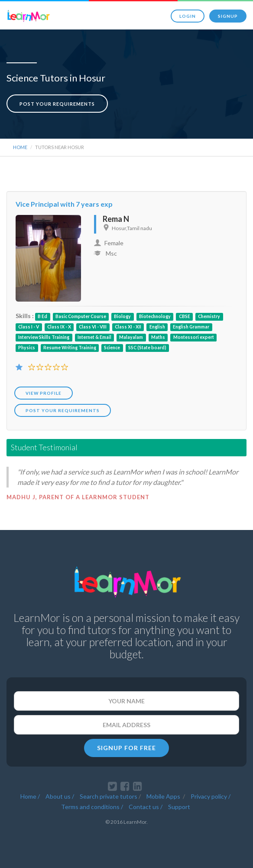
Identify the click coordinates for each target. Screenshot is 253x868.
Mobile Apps (164, 796)
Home (20, 147)
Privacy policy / (211, 796)
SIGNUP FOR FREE (126, 748)
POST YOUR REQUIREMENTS (63, 410)
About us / (60, 796)
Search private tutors (109, 796)
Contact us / (146, 807)
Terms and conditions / (92, 807)
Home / (30, 796)
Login (188, 16)
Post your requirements (57, 104)
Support (179, 807)
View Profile (44, 393)
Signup (228, 16)
